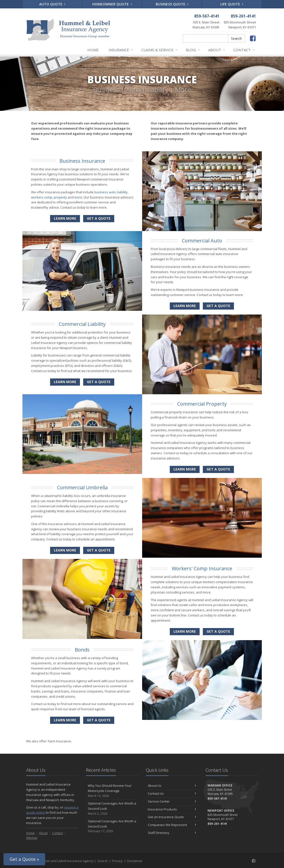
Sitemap (32, 838)
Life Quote (232, 4)
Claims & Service (160, 50)
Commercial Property (202, 404)
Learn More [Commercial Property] (185, 469)
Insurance (121, 50)
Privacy (117, 861)
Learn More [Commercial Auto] (185, 306)
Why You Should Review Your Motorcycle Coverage (112, 791)
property (60, 197)
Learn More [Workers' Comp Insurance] (185, 631)
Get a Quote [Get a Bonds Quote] (99, 720)
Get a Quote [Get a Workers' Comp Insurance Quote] (218, 631)
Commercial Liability (82, 324)
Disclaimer (135, 861)
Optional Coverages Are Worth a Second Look (112, 809)
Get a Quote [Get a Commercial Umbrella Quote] (99, 550)
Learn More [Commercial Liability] (65, 382)
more (78, 197)
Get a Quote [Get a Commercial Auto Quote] (218, 306)
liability (122, 192)
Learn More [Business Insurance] (65, 218)
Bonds (82, 650)
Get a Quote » (24, 859)
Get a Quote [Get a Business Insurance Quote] (99, 218)
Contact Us (172, 793)
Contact (244, 50)
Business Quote (172, 4)
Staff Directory (172, 833)
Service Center (172, 801)
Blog (193, 50)
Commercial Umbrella (82, 487)
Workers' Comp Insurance (202, 568)
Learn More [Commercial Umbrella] (65, 550)
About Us (172, 786)
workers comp (42, 197)
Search (236, 38)
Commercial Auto (202, 241)
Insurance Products (172, 809)
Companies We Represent (172, 825)
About (217, 50)
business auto (105, 192)
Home (93, 50)
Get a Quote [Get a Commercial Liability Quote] (99, 382)
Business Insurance (82, 161)
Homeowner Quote (112, 4)
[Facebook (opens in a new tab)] (253, 38)
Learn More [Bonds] (65, 720)
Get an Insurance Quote (172, 817)
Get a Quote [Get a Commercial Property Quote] (218, 469)
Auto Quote (52, 4)
